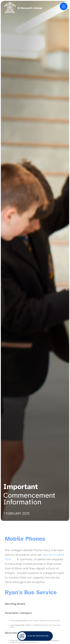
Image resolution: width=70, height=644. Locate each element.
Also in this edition (38, 636)
